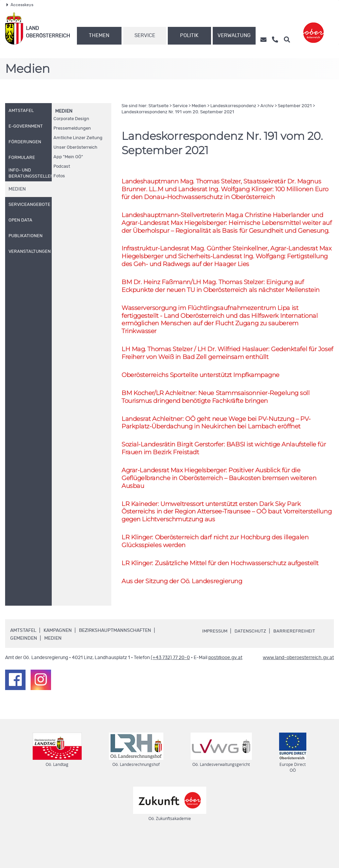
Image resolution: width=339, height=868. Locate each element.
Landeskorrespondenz (233, 106)
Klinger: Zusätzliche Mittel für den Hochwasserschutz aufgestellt (224, 592)
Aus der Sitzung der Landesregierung (185, 610)
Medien (64, 111)
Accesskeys (20, 5)
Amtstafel (23, 660)
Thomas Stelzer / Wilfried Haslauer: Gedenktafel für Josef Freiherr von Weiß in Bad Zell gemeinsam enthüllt (222, 371)
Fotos (59, 176)
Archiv (267, 106)
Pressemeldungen (72, 128)
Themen (99, 36)
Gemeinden (24, 668)
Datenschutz (253, 660)
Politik (189, 36)
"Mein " (68, 157)
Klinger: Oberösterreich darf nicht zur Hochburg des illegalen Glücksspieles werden (219, 569)
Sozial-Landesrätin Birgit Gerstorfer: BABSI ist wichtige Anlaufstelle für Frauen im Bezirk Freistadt (228, 471)
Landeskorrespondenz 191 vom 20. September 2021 (178, 112)
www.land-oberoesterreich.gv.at (298, 687)
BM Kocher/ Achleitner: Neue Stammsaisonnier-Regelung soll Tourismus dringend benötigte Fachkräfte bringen (219, 417)
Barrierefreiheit (298, 660)
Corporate (71, 119)
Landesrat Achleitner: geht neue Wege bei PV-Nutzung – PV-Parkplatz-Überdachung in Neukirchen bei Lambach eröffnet (221, 444)
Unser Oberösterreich (75, 148)
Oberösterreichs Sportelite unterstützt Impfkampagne (205, 394)
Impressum (216, 660)
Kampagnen (58, 660)
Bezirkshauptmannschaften (115, 660)
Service (145, 36)
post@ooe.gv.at (225, 687)
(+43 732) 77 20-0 (170, 687)
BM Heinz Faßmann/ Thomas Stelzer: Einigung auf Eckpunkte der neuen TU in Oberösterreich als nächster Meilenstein (225, 300)
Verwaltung (234, 36)
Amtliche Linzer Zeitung (78, 138)
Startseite (158, 106)
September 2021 (295, 106)
